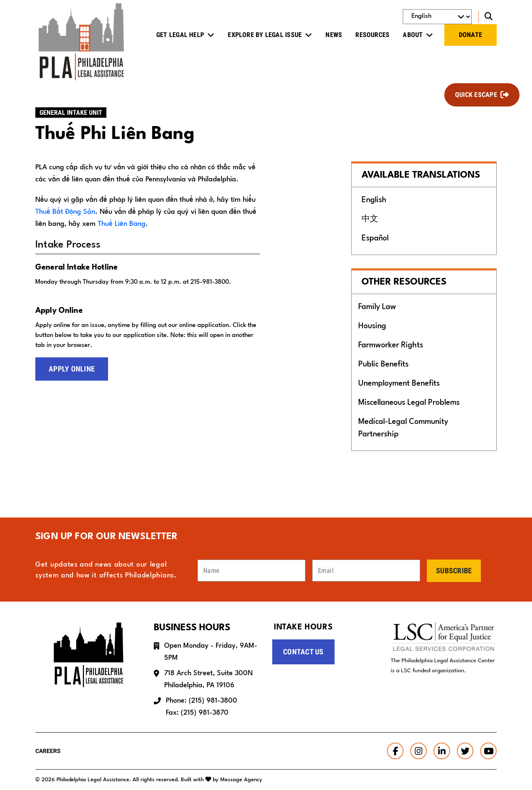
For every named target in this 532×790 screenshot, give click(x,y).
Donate (470, 35)
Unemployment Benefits (399, 384)
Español (375, 238)
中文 (370, 219)
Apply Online (72, 369)
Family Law (377, 307)
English (374, 200)
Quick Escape (476, 95)
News (334, 35)
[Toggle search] (488, 17)
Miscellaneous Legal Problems (409, 403)
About (413, 35)
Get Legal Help (180, 35)
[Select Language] (437, 17)
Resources (372, 35)
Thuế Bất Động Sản (65, 212)
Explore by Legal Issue (265, 35)
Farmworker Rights (391, 345)
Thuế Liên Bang (122, 224)
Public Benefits (383, 364)
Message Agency (241, 780)
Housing (372, 326)
